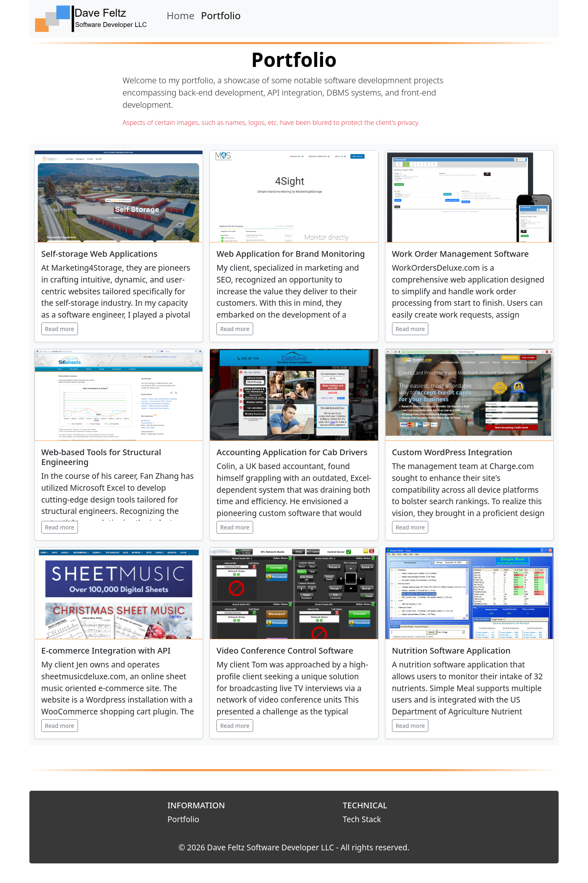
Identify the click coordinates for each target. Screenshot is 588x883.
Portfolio (221, 15)
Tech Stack (362, 819)
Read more (60, 329)
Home (180, 15)
